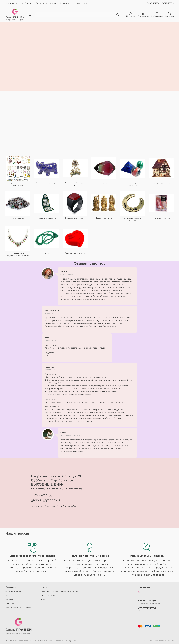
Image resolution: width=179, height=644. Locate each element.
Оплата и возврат (14, 3)
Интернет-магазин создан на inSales (158, 641)
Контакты (54, 3)
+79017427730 (167, 3)
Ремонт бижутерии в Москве (75, 3)
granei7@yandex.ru (46, 500)
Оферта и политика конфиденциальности (59, 591)
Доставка (29, 3)
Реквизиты (41, 3)
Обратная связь (48, 595)
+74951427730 (153, 3)
